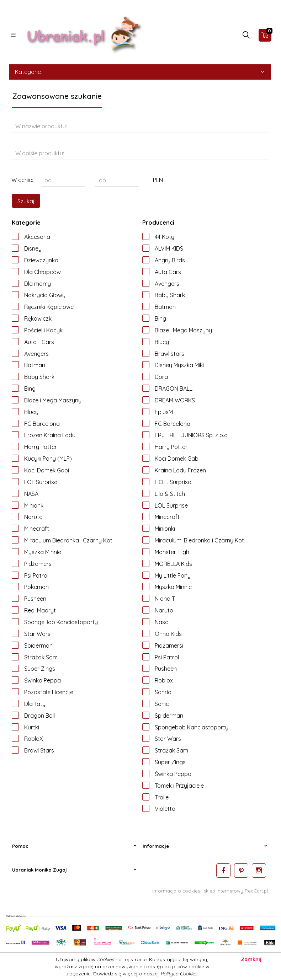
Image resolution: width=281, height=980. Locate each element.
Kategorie (140, 72)
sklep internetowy (224, 891)
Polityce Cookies (179, 974)
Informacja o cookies (176, 891)
